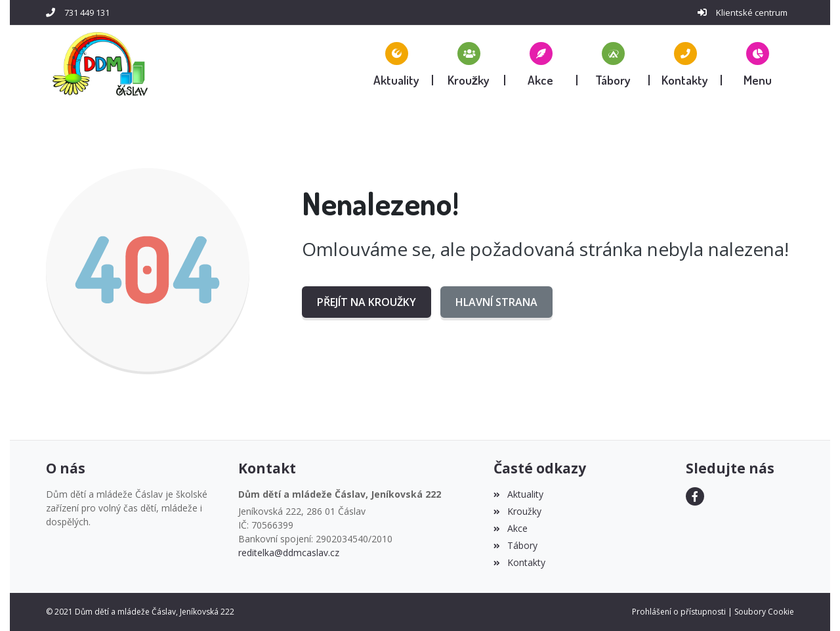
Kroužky (517, 511)
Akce (510, 528)
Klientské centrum (752, 12)
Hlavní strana (496, 302)
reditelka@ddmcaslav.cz (289, 553)
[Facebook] (695, 496)
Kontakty (519, 562)
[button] (758, 64)
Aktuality (518, 494)
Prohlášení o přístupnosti (679, 612)
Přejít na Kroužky (367, 302)
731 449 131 (87, 12)
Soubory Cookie (764, 612)
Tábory (515, 545)
